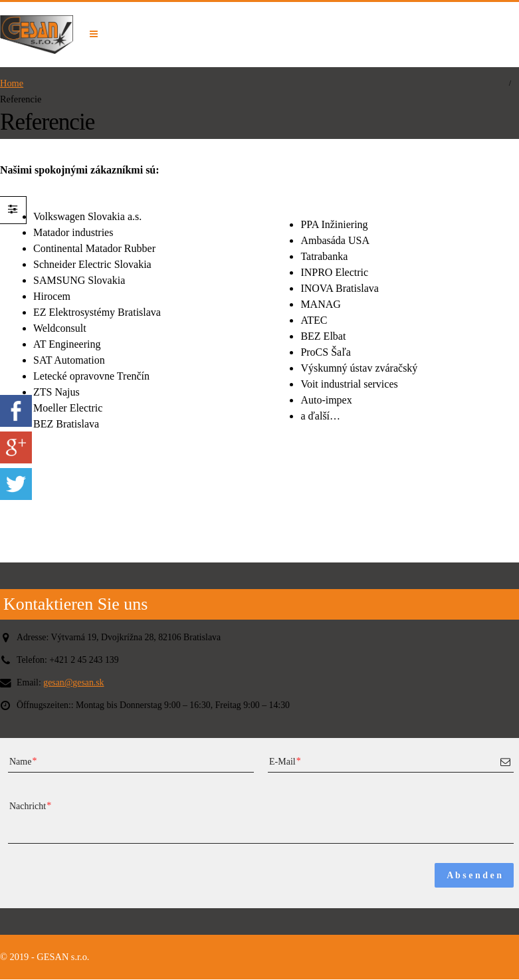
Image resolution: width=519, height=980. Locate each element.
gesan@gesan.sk (76, 683)
